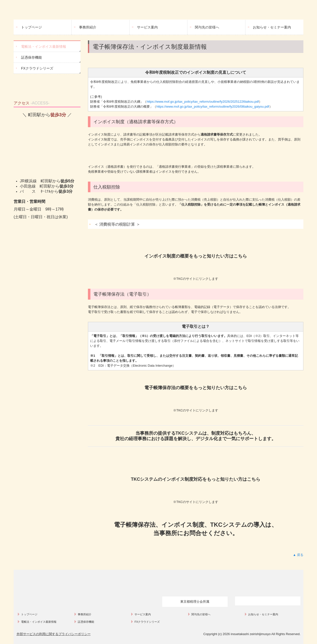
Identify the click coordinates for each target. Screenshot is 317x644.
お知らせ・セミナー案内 (272, 27)
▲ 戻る (298, 555)
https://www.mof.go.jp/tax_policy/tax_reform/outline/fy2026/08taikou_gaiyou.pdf (213, 107)
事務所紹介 (88, 27)
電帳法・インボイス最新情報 (44, 47)
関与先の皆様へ (207, 27)
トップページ (31, 27)
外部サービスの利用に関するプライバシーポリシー (54, 634)
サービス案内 (147, 27)
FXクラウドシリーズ (37, 68)
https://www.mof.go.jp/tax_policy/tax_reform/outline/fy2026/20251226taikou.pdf (203, 102)
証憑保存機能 (31, 57)
